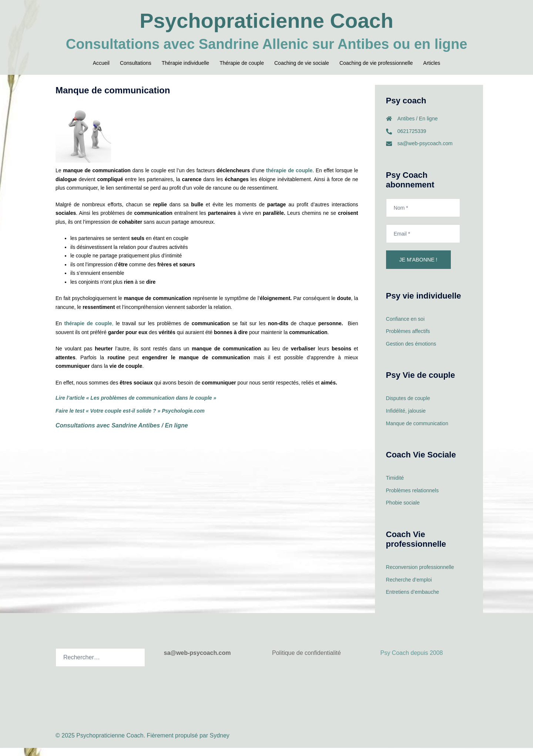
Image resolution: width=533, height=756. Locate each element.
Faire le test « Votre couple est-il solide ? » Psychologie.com (130, 419)
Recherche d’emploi (409, 588)
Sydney (219, 743)
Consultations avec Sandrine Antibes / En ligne (122, 434)
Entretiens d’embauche (413, 600)
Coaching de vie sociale (302, 63)
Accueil (101, 63)
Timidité (395, 486)
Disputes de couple (408, 407)
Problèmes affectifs (408, 340)
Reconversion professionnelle (420, 575)
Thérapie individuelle (185, 63)
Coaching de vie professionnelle (376, 63)
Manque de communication (417, 432)
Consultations (136, 63)
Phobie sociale (403, 511)
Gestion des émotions (411, 352)
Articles (432, 63)
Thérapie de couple (242, 63)
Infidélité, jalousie (406, 419)
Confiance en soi (405, 327)
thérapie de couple (289, 179)
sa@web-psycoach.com (425, 152)
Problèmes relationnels (412, 499)
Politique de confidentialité (306, 661)
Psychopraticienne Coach (267, 20)
